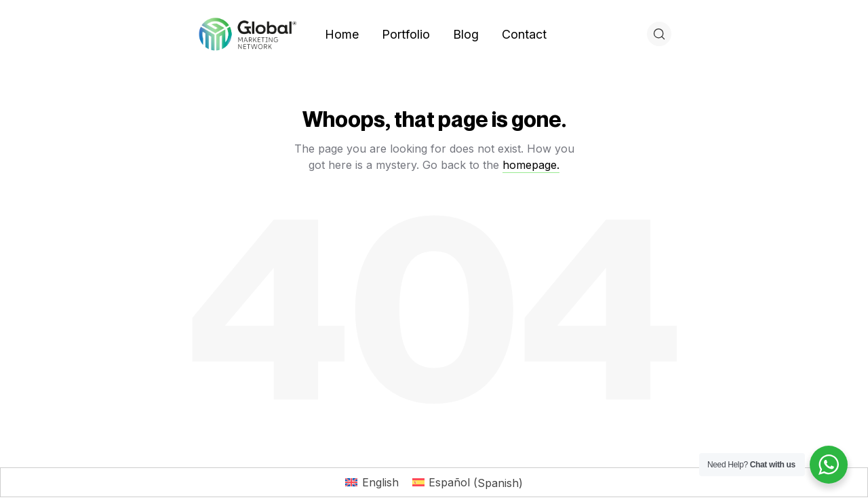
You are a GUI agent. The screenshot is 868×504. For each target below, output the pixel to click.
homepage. (531, 165)
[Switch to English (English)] (372, 483)
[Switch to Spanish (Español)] (468, 483)
